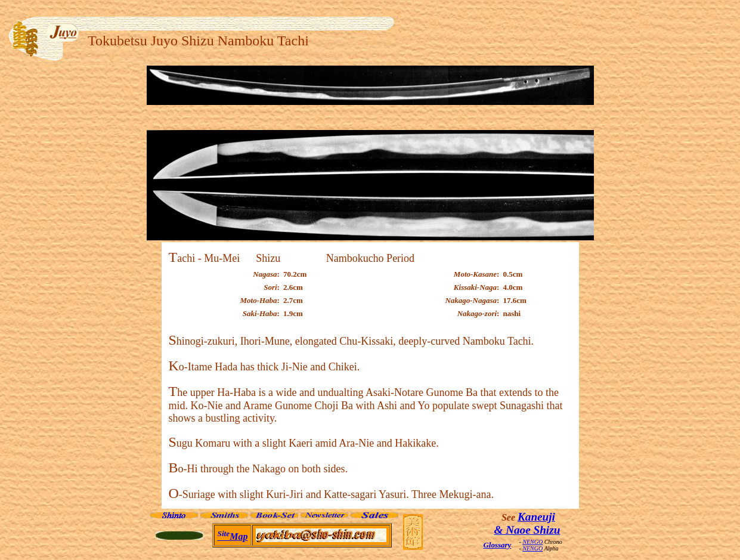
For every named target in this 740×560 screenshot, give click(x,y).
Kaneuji (536, 517)
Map (233, 536)
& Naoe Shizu (527, 530)
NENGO (532, 542)
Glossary (497, 545)
